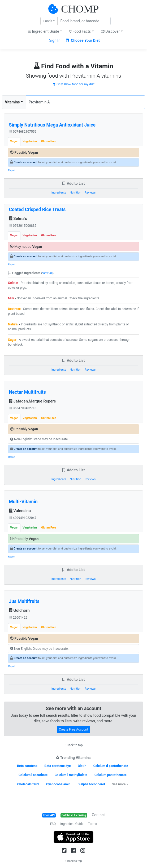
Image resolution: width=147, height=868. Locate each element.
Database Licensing (74, 815)
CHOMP (80, 9)
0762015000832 (23, 226)
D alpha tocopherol (91, 784)
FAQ (53, 824)
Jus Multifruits (24, 601)
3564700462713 (23, 408)
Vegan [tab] (14, 141)
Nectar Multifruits (27, 392)
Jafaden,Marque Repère (33, 401)
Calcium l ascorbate (33, 775)
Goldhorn (19, 610)
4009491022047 (23, 518)
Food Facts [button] (80, 31)
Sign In (55, 40)
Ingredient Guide (72, 824)
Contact (98, 815)
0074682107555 (23, 132)
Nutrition (75, 193)
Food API (49, 815)
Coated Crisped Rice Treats (37, 209)
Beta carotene (27, 766)
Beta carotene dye (57, 766)
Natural (13, 324)
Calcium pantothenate (111, 775)
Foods (48, 21)
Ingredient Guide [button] (43, 31)
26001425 (18, 618)
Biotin (82, 766)
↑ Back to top (73, 745)
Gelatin (13, 283)
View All (47, 273)
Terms (93, 824)
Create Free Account (74, 729)
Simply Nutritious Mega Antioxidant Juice (52, 125)
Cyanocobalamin (58, 784)
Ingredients (59, 193)
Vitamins (12, 102)
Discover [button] (110, 31)
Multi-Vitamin (23, 502)
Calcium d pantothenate (111, 766)
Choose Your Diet (83, 40)
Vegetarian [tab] (30, 141)
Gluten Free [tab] (49, 141)
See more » (120, 784)
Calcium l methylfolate (71, 775)
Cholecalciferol (28, 784)
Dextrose (14, 309)
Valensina (20, 511)
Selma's (18, 219)
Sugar (12, 340)
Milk (11, 298)
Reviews (90, 193)
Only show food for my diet (73, 84)
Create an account (25, 162)
